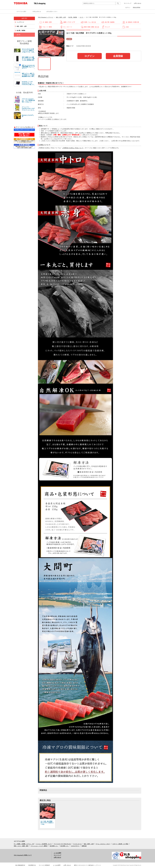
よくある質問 (57, 853)
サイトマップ (128, 3)
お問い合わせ (138, 3)
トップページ (20, 22)
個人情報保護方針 (20, 865)
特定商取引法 (32, 865)
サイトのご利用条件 (44, 865)
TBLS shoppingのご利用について (23, 855)
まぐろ (81, 17)
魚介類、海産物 (73, 17)
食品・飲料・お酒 (61, 17)
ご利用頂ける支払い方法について (73, 148)
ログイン (128, 8)
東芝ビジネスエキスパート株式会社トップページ (87, 865)
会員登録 (118, 56)
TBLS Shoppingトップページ (46, 17)
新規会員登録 (137, 8)
